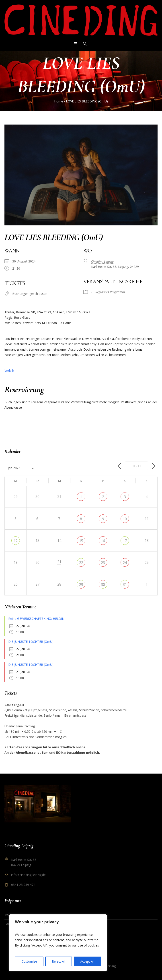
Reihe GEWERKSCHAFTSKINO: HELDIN (36, 619)
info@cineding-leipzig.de (28, 875)
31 (125, 585)
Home (59, 101)
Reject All (59, 961)
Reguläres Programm (110, 292)
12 (16, 541)
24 (125, 563)
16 (103, 541)
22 (81, 563)
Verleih (9, 371)
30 (103, 585)
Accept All (87, 961)
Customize (29, 961)
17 (125, 541)
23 (103, 563)
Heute (136, 466)
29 (81, 585)
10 (125, 519)
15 (81, 541)
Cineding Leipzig (102, 261)
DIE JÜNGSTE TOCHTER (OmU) (31, 642)
